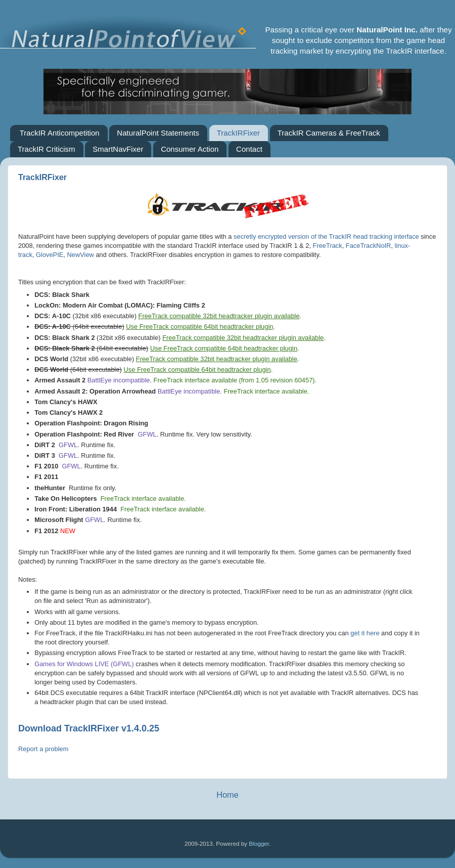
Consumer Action (190, 149)
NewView (81, 255)
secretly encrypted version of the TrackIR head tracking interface (326, 236)
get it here (365, 633)
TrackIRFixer (238, 133)
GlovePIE (50, 255)
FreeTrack (328, 246)
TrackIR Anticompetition (60, 133)
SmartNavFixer (118, 149)
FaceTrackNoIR (369, 246)
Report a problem (43, 749)
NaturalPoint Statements (158, 133)
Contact (249, 149)
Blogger (259, 843)
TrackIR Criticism (47, 149)
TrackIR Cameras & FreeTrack (329, 133)
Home (227, 795)
